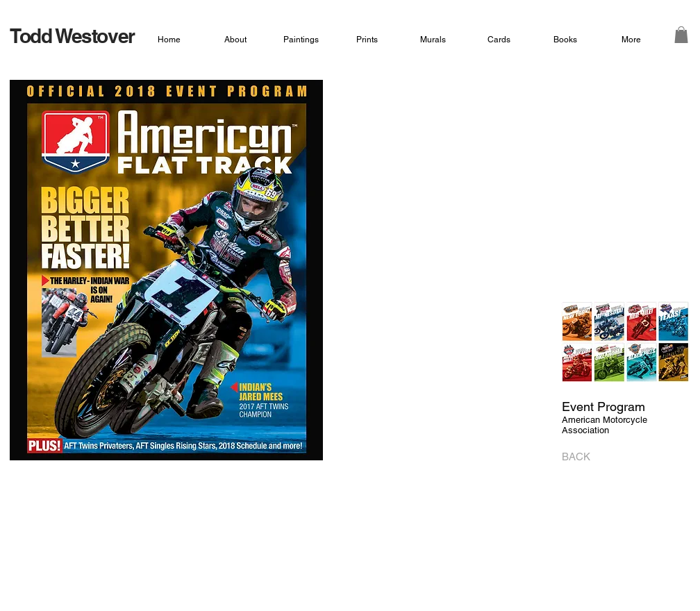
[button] (681, 35)
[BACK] (580, 457)
